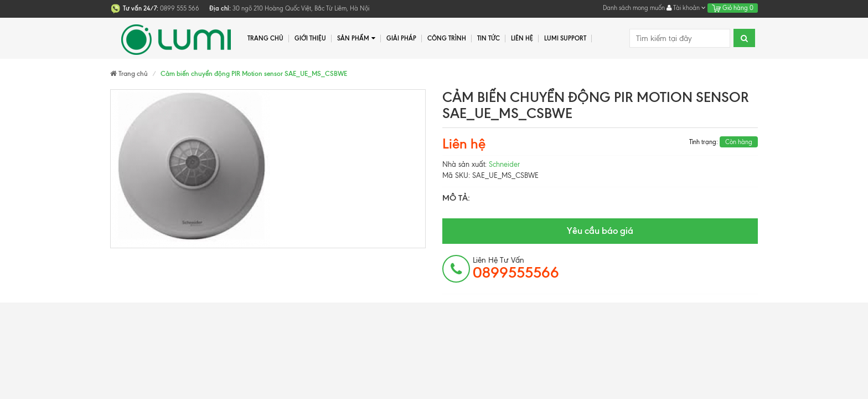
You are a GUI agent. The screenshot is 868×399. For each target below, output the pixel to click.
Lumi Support (565, 38)
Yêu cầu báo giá (600, 231)
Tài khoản (686, 8)
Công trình (447, 38)
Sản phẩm (356, 39)
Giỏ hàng (733, 8)
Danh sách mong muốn (634, 8)
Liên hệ (522, 38)
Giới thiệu (310, 38)
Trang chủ (265, 38)
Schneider (504, 164)
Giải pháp (401, 38)
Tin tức (489, 38)
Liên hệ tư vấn (516, 268)
